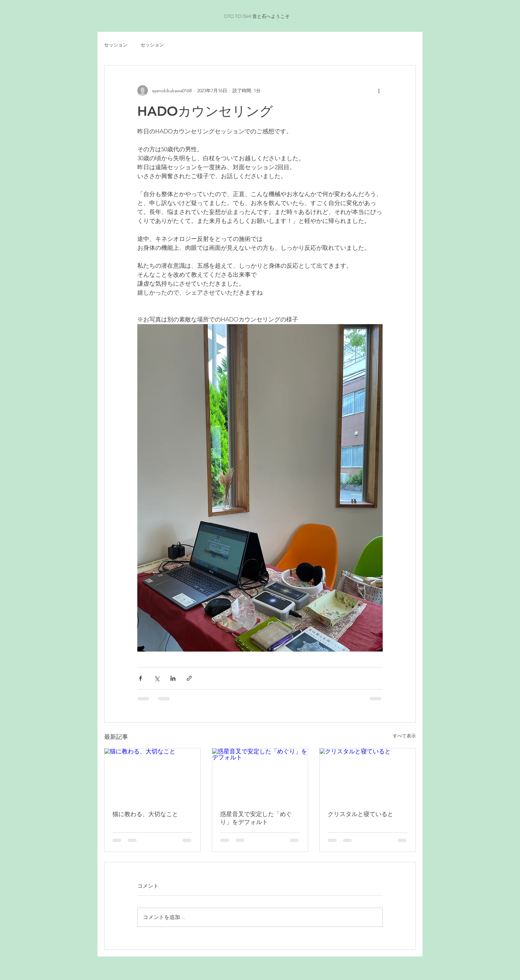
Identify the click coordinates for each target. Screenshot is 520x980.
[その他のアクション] (379, 91)
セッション (116, 45)
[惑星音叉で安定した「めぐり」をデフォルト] (260, 775)
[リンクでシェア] (189, 678)
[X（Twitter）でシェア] (157, 678)
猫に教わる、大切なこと (145, 814)
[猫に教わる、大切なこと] (152, 775)
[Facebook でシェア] (140, 678)
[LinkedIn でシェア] (173, 678)
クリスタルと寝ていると (360, 814)
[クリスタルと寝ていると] (368, 775)
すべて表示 (404, 736)
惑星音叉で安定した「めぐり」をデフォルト (256, 818)
